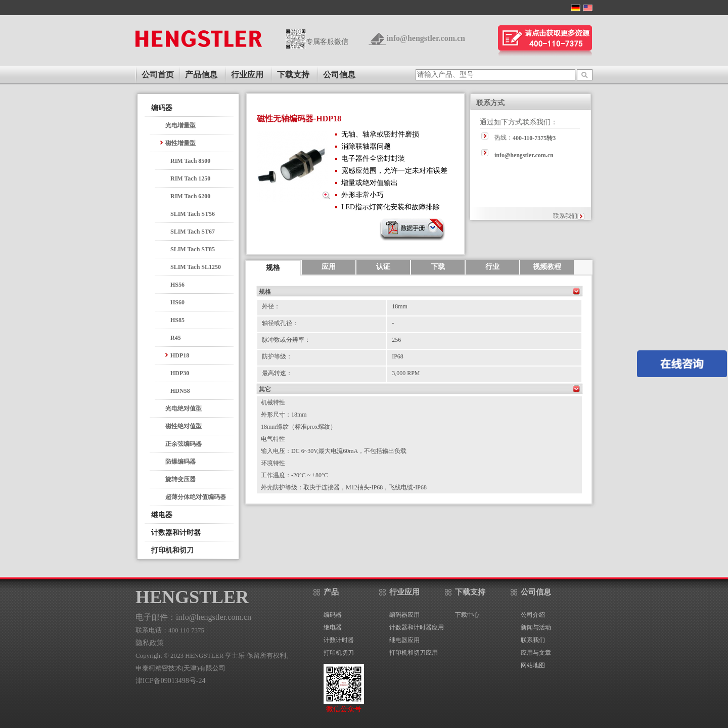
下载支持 (293, 75)
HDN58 (180, 391)
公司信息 (339, 75)
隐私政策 (150, 643)
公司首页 (158, 75)
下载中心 (467, 615)
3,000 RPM (406, 373)
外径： (271, 306)
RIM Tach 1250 (190, 178)
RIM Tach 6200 (190, 196)
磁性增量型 (180, 143)
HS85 (177, 320)
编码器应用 (404, 615)
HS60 (177, 302)
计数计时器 (339, 640)
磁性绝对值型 (184, 426)
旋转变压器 (180, 479)
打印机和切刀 (172, 550)
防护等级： (277, 356)
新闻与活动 (536, 627)
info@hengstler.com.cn (426, 38)
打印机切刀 (339, 653)
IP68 (398, 356)
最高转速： (277, 373)
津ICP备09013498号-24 (170, 681)
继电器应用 (404, 640)
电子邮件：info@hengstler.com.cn (193, 617)
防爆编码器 (180, 462)
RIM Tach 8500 (190, 161)
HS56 (177, 285)
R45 (176, 338)
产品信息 (201, 75)
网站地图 (533, 665)
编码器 (162, 108)
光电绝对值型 (184, 408)
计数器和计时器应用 (417, 627)
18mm (400, 306)
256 (396, 340)
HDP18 (180, 355)
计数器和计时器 (176, 533)
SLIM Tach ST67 (193, 232)
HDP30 (180, 373)
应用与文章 (536, 653)
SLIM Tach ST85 (193, 249)
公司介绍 (533, 615)
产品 (331, 592)
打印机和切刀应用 (414, 653)
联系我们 (565, 216)
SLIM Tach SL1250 (196, 267)
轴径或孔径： (280, 323)
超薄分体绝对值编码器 (196, 497)
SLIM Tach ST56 (193, 214)
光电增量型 (180, 125)
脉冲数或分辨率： (286, 340)
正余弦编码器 (184, 444)
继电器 (162, 515)
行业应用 (247, 75)
